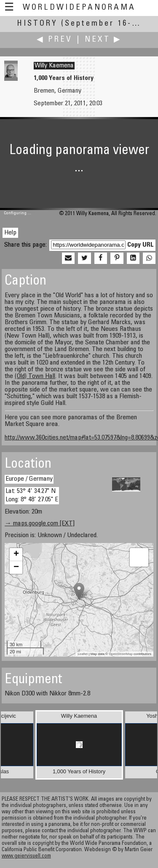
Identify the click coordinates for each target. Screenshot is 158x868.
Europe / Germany (29, 479)
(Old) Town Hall (35, 376)
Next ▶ (103, 40)
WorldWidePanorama (79, 8)
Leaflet (83, 654)
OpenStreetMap (121, 654)
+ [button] (16, 554)
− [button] (16, 567)
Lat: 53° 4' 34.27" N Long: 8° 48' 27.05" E (32, 495)
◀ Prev (55, 40)
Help (10, 233)
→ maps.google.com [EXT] (40, 524)
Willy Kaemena (54, 66)
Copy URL (141, 245)
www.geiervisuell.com (26, 856)
